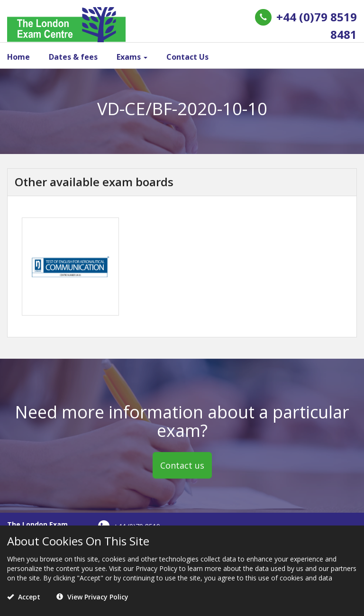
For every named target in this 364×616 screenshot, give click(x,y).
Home (18, 57)
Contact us (182, 465)
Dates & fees (73, 57)
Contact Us (187, 57)
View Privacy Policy (92, 597)
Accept (24, 597)
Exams (132, 57)
